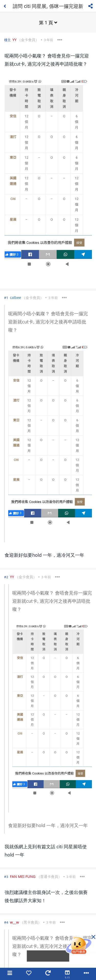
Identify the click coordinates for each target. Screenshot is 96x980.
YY (14, 40)
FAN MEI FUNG (23, 876)
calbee (16, 298)
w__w (14, 922)
